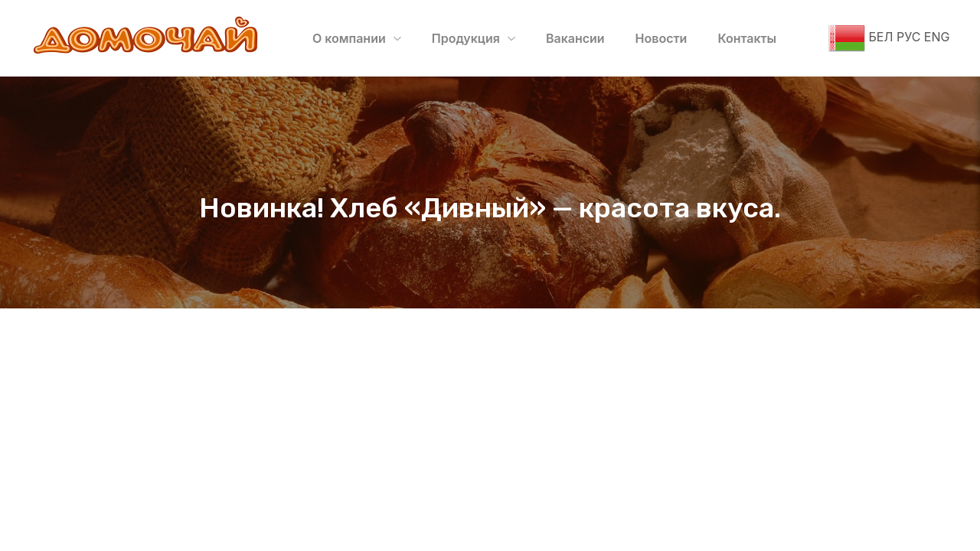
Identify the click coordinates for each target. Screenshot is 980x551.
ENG (936, 37)
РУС (908, 37)
